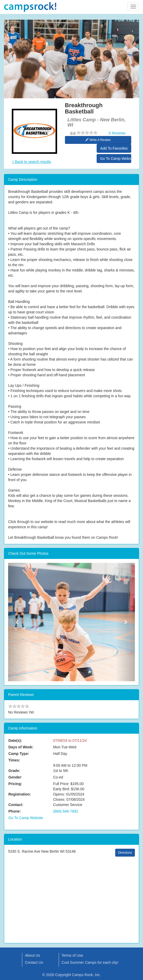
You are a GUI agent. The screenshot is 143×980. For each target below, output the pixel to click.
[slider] (87, 133)
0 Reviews (117, 133)
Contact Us (34, 962)
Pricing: (15, 784)
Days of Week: (21, 747)
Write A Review (98, 140)
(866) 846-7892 (66, 811)
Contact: (16, 805)
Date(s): (15, 741)
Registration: (20, 794)
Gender (15, 777)
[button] (18, 622)
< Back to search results (31, 162)
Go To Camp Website (116, 159)
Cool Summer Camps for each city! (90, 962)
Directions (125, 853)
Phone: (15, 811)
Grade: (14, 771)
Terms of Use (72, 955)
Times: (14, 760)
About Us (32, 955)
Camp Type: (19, 754)
